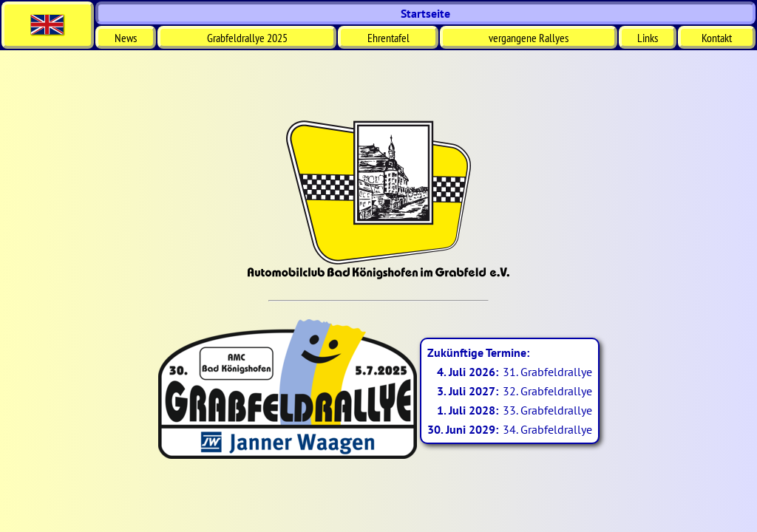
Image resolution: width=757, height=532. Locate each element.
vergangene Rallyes (529, 38)
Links (648, 38)
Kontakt (717, 38)
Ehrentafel (388, 38)
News (126, 38)
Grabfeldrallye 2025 (247, 38)
